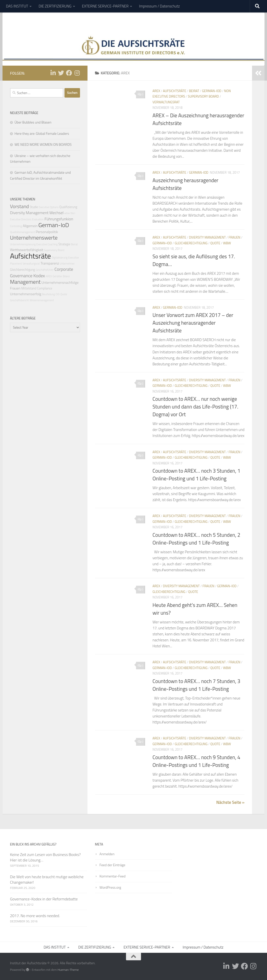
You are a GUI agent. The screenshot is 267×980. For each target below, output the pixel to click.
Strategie (64, 244)
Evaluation (38, 219)
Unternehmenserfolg (26, 294)
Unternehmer (67, 264)
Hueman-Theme (68, 970)
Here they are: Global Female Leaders (42, 133)
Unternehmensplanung (23, 244)
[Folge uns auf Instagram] (77, 73)
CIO (58, 294)
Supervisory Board (203, 96)
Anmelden (107, 854)
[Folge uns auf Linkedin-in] (53, 73)
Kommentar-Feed (112, 876)
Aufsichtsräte (175, 91)
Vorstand (19, 206)
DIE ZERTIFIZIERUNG (55, 6)
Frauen (234, 237)
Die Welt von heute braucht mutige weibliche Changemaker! (47, 879)
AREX (156, 91)
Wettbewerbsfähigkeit (27, 250)
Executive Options (49, 207)
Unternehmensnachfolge (60, 282)
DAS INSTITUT (17, 6)
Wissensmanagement (42, 300)
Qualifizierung (68, 207)
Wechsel (56, 213)
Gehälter (57, 276)
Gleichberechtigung (191, 243)
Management (25, 282)
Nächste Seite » (230, 802)
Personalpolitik (47, 232)
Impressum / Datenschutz (159, 6)
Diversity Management (207, 237)
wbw (227, 243)
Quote (215, 243)
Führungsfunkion (59, 219)
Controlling (16, 226)
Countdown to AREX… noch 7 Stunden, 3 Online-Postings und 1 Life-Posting (196, 685)
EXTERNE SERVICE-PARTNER (105, 6)
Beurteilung (48, 294)
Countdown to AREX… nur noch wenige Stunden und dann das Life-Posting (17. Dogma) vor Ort (195, 407)
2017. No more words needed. (35, 916)
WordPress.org (110, 887)
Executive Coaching (47, 244)
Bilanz (66, 276)
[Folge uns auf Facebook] (69, 73)
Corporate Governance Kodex (42, 272)
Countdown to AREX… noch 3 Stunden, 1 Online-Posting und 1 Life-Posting (196, 475)
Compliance (44, 288)
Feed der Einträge (112, 865)
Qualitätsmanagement (22, 232)
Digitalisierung (60, 258)
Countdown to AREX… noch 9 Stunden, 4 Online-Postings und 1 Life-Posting (196, 761)
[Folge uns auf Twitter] (61, 73)
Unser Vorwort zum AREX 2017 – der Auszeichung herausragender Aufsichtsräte (193, 323)
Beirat (194, 91)
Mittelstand (29, 288)
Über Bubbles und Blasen (33, 122)
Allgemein (30, 226)
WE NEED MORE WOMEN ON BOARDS (43, 144)
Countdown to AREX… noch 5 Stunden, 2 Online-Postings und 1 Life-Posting (196, 539)
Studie (34, 207)
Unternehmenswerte (34, 237)
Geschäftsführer (45, 270)
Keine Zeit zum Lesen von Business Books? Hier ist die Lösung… (45, 857)
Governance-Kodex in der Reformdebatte (44, 899)
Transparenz (50, 263)
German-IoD (212, 91)
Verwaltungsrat (166, 102)
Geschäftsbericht (19, 300)
